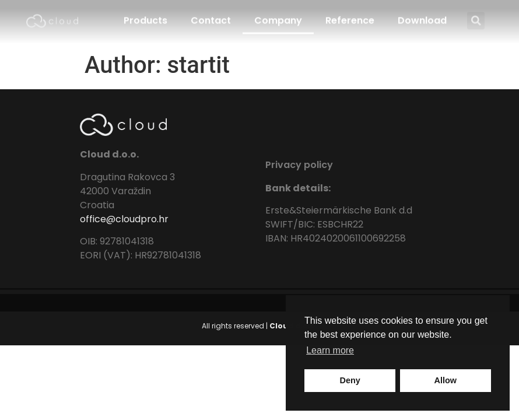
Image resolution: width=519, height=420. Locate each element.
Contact (211, 15)
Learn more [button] (330, 350)
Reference (350, 15)
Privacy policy (299, 165)
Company (278, 15)
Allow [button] (446, 380)
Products (145, 15)
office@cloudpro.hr (124, 219)
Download (422, 15)
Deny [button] (350, 380)
